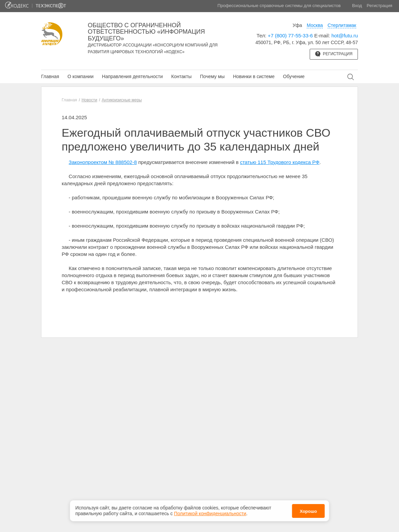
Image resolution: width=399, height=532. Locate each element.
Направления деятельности (132, 76)
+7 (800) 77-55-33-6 (290, 36)
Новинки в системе (254, 76)
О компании (80, 76)
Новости (89, 100)
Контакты (181, 76)
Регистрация (379, 6)
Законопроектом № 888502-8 (103, 162)
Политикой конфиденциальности (210, 513)
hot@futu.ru (345, 36)
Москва (315, 25)
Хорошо (308, 511)
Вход (357, 6)
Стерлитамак (342, 25)
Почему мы (212, 76)
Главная (50, 76)
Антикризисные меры (122, 100)
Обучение (294, 76)
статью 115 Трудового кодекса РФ (280, 162)
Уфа (297, 25)
